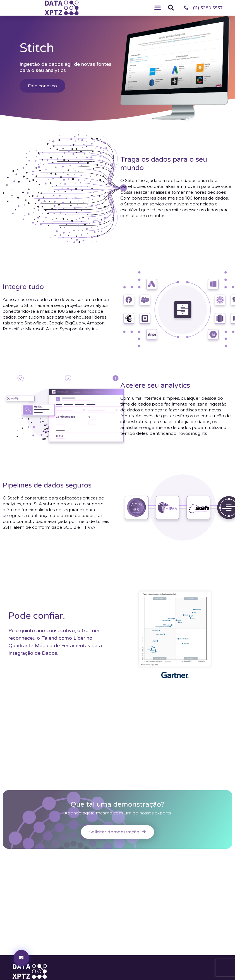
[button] (158, 8)
